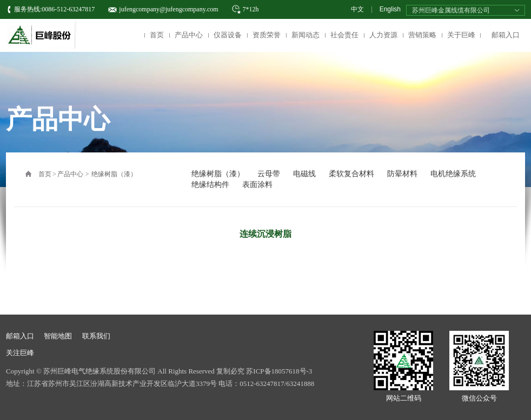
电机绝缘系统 (453, 174)
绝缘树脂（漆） (114, 174)
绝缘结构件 (210, 185)
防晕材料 (402, 174)
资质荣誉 (267, 35)
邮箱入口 (506, 35)
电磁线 (304, 174)
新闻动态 (306, 35)
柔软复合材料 (351, 174)
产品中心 (189, 35)
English (390, 9)
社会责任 (344, 35)
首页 (157, 35)
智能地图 (58, 336)
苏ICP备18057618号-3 (279, 371)
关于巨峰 (461, 35)
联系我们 (96, 336)
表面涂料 (257, 185)
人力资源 (383, 35)
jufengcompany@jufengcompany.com (168, 9)
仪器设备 (228, 35)
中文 (357, 9)
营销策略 (422, 35)
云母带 (269, 174)
